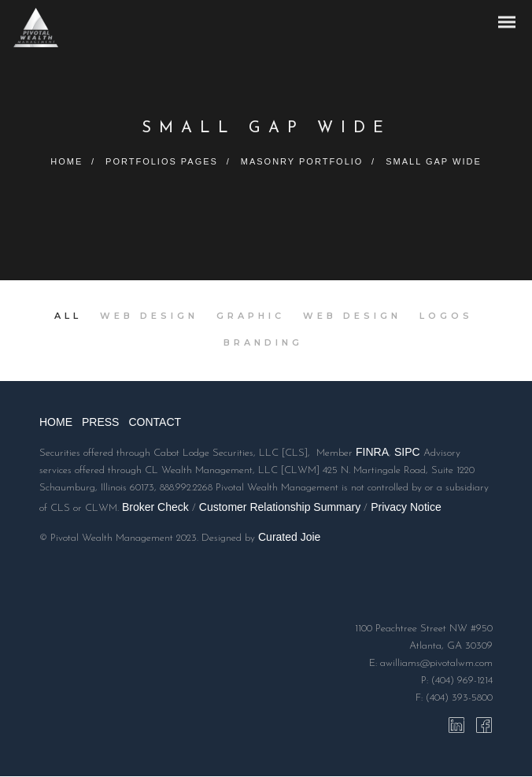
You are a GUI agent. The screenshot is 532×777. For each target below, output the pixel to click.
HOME (56, 424)
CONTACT (155, 424)
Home (64, 161)
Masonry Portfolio (303, 161)
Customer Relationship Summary (280, 508)
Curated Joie (289, 538)
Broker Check (155, 508)
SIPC (407, 453)
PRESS (100, 424)
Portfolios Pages (161, 161)
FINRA (372, 453)
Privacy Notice (406, 508)
